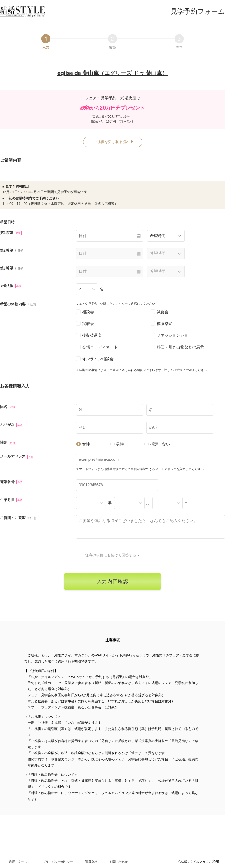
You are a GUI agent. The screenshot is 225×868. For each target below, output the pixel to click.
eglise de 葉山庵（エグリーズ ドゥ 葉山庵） (112, 73)
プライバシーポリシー (58, 862)
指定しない (157, 444)
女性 (83, 444)
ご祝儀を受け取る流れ (112, 142)
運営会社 (91, 862)
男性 (117, 444)
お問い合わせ (119, 862)
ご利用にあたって (18, 862)
